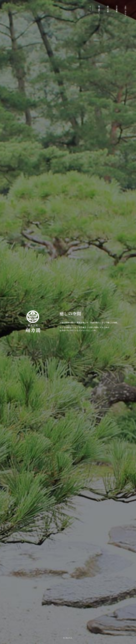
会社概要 (117, 9)
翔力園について (99, 12)
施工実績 (108, 9)
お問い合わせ (125, 11)
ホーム (90, 8)
